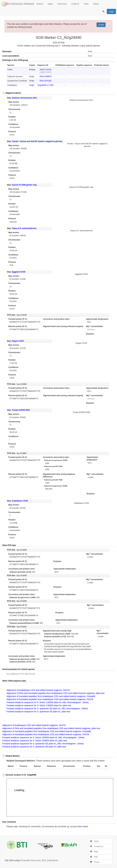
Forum (95, 862)
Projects (75, 4)
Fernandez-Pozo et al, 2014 (33, 860)
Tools (86, 4)
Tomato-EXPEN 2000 (21, 410)
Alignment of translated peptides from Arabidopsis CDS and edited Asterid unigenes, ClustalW (51, 696)
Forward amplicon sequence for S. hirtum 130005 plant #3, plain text (39, 705)
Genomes (62, 4)
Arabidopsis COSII (20, 501)
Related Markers (11, 756)
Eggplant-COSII (19, 272)
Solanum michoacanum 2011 (24, 98)
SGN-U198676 (45, 76)
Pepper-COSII (18, 341)
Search (40, 4)
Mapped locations (12, 93)
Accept (101, 25)
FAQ (94, 857)
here (85, 826)
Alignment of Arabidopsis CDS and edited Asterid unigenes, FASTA (38, 690)
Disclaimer (53, 860)
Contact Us (97, 846)
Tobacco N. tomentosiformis (24, 228)
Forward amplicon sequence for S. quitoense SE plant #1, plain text (38, 712)
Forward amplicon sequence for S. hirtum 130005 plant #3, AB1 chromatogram (44, 702)
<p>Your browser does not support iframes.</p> (60, 797)
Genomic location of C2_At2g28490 (19, 775)
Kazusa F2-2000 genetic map (24, 185)
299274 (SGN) (45, 70)
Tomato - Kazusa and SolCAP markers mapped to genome (37, 141)
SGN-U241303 (45, 81)
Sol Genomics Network (20, 4)
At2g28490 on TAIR (45, 85)
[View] (86, 702)
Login (111, 11)
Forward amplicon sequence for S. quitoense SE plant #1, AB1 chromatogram (43, 708)
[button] (109, 60)
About (96, 4)
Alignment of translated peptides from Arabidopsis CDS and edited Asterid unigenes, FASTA (50, 699)
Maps (50, 4)
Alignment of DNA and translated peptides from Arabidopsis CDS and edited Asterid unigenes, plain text (55, 693)
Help (94, 852)
